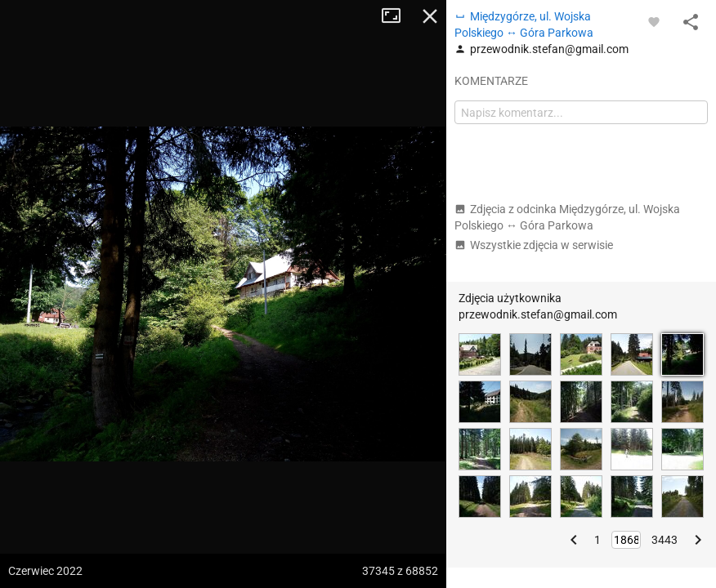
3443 (665, 540)
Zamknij (430, 16)
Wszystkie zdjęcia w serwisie (534, 245)
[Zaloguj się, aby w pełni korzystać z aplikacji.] (654, 21)
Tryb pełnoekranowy (397, 16)
